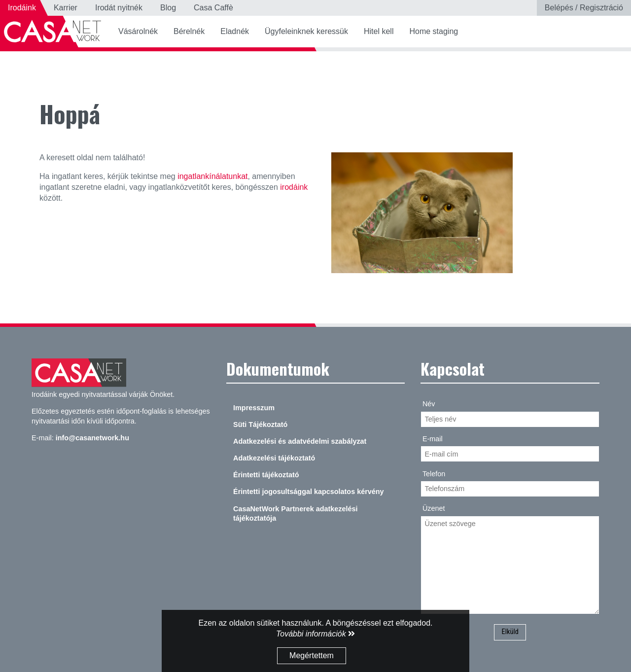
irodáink (294, 187)
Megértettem (312, 655)
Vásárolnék (138, 31)
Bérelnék (189, 31)
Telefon (434, 474)
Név (429, 404)
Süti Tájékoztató (260, 424)
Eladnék (235, 31)
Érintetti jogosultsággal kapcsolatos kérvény (309, 492)
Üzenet (434, 508)
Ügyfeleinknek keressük (306, 31)
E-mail (433, 439)
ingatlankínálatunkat (212, 176)
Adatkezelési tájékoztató (274, 458)
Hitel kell (379, 31)
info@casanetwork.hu (92, 438)
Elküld (510, 632)
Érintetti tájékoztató (266, 475)
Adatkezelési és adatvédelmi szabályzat (300, 441)
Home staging (434, 31)
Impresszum (254, 408)
